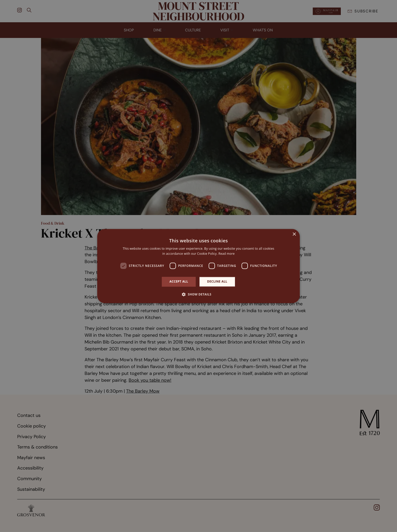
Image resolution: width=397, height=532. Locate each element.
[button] (198, 294)
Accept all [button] (179, 282)
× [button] (294, 234)
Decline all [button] (217, 282)
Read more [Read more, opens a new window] (227, 254)
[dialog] (198, 266)
